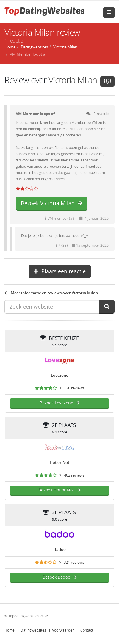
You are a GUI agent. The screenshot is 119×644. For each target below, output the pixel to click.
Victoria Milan (73, 80)
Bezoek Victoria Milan (52, 203)
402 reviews (74, 475)
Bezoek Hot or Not (59, 490)
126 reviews (74, 388)
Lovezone (59, 375)
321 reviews (74, 562)
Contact (87, 630)
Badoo (60, 550)
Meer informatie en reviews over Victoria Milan (51, 293)
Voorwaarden (63, 630)
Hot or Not (59, 462)
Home (10, 630)
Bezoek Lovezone (60, 403)
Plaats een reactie (60, 271)
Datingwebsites (33, 630)
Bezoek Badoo (60, 577)
